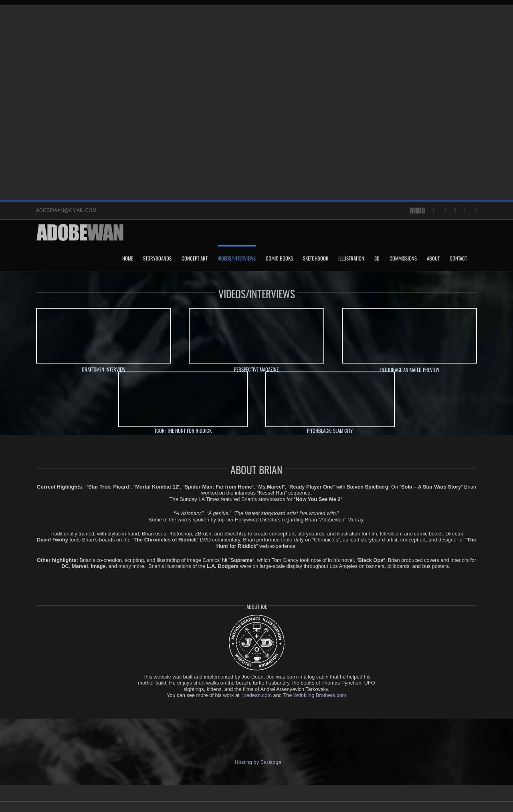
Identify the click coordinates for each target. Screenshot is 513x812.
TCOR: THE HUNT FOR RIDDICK (183, 431)
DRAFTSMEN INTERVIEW (104, 369)
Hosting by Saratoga (256, 762)
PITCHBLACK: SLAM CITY (330, 431)
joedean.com (257, 695)
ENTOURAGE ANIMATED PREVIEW (409, 370)
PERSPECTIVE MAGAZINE (256, 369)
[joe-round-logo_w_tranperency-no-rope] (256, 616)
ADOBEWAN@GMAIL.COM (66, 210)
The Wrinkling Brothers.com (315, 695)
